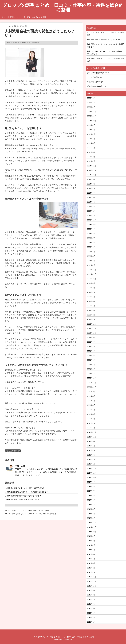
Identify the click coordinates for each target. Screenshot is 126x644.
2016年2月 (91, 568)
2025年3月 (91, 152)
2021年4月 (91, 360)
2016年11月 (92, 527)
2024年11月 (92, 170)
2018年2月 (91, 459)
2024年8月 (91, 184)
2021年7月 (91, 346)
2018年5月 (91, 446)
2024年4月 (91, 202)
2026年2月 (91, 103)
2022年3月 (91, 310)
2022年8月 (91, 288)
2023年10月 (92, 225)
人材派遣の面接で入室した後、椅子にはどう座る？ (25, 488)
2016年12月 (92, 523)
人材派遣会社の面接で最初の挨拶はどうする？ (23, 496)
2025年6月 (91, 139)
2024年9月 (91, 179)
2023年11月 (92, 220)
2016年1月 (91, 572)
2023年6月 (91, 243)
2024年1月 (91, 215)
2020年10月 (92, 387)
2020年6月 (91, 405)
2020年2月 (91, 423)
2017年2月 (91, 514)
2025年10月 (92, 121)
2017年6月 (91, 496)
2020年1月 (91, 428)
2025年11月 (92, 116)
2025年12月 (92, 112)
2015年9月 (91, 590)
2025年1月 (91, 161)
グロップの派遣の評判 (96, 73)
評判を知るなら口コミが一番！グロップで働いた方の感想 (34, 514)
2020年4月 (91, 414)
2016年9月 (91, 536)
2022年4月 (91, 306)
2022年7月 (91, 292)
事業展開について (94, 82)
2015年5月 (91, 608)
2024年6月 (91, 193)
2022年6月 (91, 297)
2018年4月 (91, 450)
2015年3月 (91, 617)
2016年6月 (91, 550)
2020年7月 (91, 401)
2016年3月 (91, 563)
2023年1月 (91, 265)
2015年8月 (91, 595)
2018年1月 (91, 464)
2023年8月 (91, 234)
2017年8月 (91, 487)
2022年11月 (92, 274)
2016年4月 (91, 559)
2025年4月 (91, 148)
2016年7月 (91, 545)
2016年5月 (91, 554)
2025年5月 (91, 143)
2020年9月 (91, 392)
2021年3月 (91, 365)
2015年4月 (91, 613)
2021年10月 (92, 333)
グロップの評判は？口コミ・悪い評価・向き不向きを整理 (24, 17)
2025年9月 (91, 125)
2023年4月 (91, 252)
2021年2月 (91, 369)
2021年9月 (91, 337)
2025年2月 (91, 157)
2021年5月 (91, 356)
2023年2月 (91, 261)
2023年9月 (91, 229)
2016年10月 (92, 532)
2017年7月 (91, 491)
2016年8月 (91, 541)
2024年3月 (91, 207)
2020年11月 (92, 383)
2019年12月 (92, 432)
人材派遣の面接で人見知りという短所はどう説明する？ (27, 492)
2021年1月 (91, 374)
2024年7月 (91, 188)
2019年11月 (92, 437)
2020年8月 (91, 396)
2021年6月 (91, 351)
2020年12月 (92, 378)
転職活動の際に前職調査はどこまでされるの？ (105, 40)
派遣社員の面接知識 (13, 451)
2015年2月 (91, 622)
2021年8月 (91, 342)
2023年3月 (91, 256)
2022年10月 (92, 279)
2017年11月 (92, 473)
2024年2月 (91, 211)
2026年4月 (91, 98)
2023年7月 (91, 238)
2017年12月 (92, 468)
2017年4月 (91, 505)
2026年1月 (91, 107)
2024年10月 (92, 175)
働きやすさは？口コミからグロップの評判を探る (31, 510)
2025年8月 (91, 130)
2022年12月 (92, 270)
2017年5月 (91, 500)
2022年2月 (91, 315)
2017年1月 (91, 518)
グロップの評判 (93, 77)
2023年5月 (91, 247)
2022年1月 (91, 319)
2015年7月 (91, 599)
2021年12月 (92, 324)
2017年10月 (92, 477)
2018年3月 (91, 455)
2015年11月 (92, 581)
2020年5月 (91, 410)
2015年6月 (91, 604)
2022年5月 (91, 301)
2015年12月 (92, 577)
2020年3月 (91, 419)
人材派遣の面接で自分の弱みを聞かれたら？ (22, 499)
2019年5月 (91, 441)
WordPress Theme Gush (63, 640)
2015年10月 (92, 586)
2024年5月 (91, 197)
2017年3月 (91, 509)
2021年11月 (92, 328)
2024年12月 (92, 166)
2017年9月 (91, 482)
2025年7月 (91, 134)
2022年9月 (91, 283)
